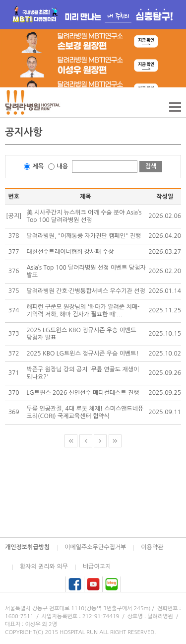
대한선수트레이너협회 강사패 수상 (70, 252)
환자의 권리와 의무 (44, 567)
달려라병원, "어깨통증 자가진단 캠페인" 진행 (84, 236)
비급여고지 (97, 567)
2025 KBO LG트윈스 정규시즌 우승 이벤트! (83, 354)
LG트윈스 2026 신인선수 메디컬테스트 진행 (83, 393)
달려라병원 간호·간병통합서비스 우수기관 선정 (86, 291)
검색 (151, 166)
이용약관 (152, 547)
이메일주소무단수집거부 (95, 547)
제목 (38, 166)
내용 (63, 166)
